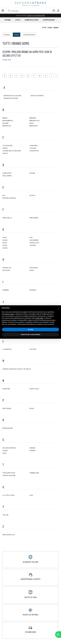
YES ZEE (5, 515)
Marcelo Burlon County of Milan (17, 369)
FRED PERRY (34, 218)
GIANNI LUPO (34, 243)
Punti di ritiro (30, 615)
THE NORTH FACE (9, 473)
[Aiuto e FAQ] (30, 592)
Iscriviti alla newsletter (36, 16)
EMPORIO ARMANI (9, 198)
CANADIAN (33, 145)
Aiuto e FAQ (30, 597)
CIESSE (5, 148)
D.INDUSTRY (7, 173)
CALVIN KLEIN (7, 145)
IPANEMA (33, 290)
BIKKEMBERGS (8, 121)
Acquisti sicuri (30, 562)
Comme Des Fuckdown (12, 151)
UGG (31, 495)
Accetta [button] (30, 330)
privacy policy (10, 314)
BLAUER (5, 123)
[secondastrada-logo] (30, 4)
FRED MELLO (7, 218)
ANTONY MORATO (37, 96)
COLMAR (33, 148)
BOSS (31, 123)
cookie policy (39, 318)
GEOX (5, 243)
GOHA (5, 245)
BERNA (5, 118)
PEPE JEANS (7, 408)
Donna (7, 35)
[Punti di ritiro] (30, 610)
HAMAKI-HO (7, 268)
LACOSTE (33, 349)
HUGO (32, 270)
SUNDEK (33, 450)
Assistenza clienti (30, 579)
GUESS (5, 248)
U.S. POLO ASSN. (9, 495)
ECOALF (32, 195)
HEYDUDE (6, 270)
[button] (29, 11)
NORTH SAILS (34, 389)
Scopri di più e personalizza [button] (30, 334)
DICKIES (32, 173)
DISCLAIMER (7, 176)
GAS (31, 237)
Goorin (33, 245)
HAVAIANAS (34, 268)
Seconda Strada (9, 448)
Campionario (29, 35)
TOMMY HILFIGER (9, 475)
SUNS (4, 453)
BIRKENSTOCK (35, 121)
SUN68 (5, 450)
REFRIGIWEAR (8, 428)
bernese (33, 118)
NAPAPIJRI (6, 389)
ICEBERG (6, 290)
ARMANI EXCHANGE (11, 98)
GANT (5, 237)
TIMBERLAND (34, 473)
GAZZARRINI (34, 240)
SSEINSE (32, 448)
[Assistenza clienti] (31, 575)
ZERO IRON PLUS (9, 535)
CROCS (5, 153)
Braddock (7, 126)
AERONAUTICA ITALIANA (13, 96)
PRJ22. (32, 408)
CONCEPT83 (34, 151)
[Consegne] (30, 628)
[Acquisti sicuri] (30, 557)
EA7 (4, 195)
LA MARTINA (7, 349)
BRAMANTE (34, 126)
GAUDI (5, 240)
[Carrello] (54, 11)
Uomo (17, 35)
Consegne (30, 632)
